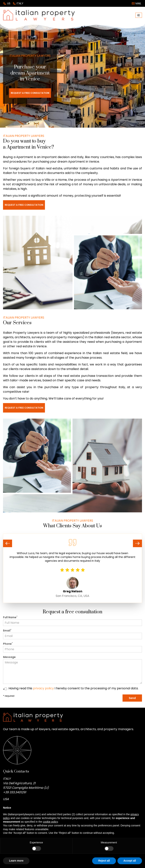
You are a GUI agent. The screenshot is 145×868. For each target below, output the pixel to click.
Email (7, 631)
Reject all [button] (104, 861)
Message (9, 657)
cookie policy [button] (50, 822)
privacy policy (43, 688)
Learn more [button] (16, 861)
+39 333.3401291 (15, 792)
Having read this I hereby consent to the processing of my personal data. (73, 688)
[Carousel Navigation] (72, 543)
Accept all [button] (130, 861)
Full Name (10, 617)
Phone (8, 644)
